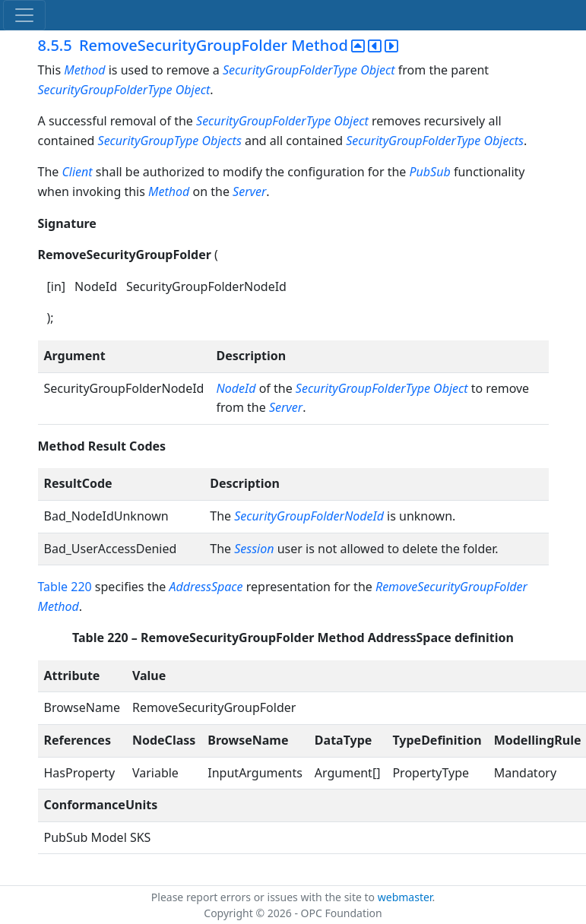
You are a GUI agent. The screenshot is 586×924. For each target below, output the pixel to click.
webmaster (405, 897)
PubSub (430, 172)
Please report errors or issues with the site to (264, 897)
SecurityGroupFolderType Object (309, 70)
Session (254, 549)
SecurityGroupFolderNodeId (309, 516)
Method (84, 70)
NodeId (236, 388)
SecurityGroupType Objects (170, 141)
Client (77, 172)
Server (249, 191)
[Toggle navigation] (24, 15)
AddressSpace (206, 587)
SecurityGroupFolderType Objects (435, 141)
